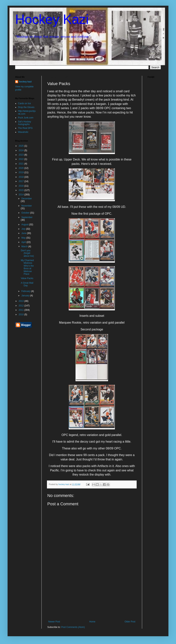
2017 (22, 181)
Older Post (130, 622)
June (24, 233)
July (24, 229)
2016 (22, 186)
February (26, 291)
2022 (22, 159)
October (26, 213)
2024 (22, 150)
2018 (22, 177)
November (27, 206)
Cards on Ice (24, 103)
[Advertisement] (92, 604)
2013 (22, 301)
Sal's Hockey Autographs (25, 123)
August (25, 225)
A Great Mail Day (27, 284)
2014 (22, 195)
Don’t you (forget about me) (27, 253)
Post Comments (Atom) (73, 627)
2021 (22, 164)
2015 (22, 190)
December (27, 199)
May (24, 238)
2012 (22, 306)
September (27, 217)
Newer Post (54, 622)
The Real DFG (25, 128)
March (25, 246)
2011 (22, 310)
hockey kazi (25, 82)
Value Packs (27, 278)
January (26, 296)
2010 (22, 315)
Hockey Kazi (52, 19)
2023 (22, 155)
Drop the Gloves (26, 107)
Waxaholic (23, 132)
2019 (22, 172)
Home (92, 622)
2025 (22, 146)
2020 (22, 168)
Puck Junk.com (26, 118)
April (24, 242)
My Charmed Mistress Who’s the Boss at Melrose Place (27, 267)
